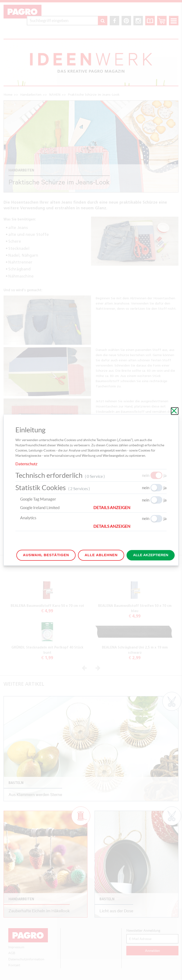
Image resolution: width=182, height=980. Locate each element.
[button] (130, 508)
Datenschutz (26, 464)
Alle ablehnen (101, 555)
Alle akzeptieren (151, 555)
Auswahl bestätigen (46, 555)
